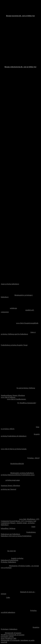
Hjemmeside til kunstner (13, 633)
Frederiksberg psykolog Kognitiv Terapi (14, 345)
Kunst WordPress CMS (9, 638)
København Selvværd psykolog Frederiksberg (16, 536)
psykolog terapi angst (13, 480)
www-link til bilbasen (8, 397)
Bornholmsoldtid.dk (17, 464)
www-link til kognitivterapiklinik (27, 323)
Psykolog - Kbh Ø (33, 458)
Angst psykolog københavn (10, 284)
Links (8, 597)
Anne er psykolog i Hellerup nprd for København (18, 333)
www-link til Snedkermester (17, 399)
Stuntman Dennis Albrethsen (10, 486)
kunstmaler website (7, 637)
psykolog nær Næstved (8, 489)
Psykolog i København (8, 562)
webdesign (13, 308)
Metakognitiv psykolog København (22, 473)
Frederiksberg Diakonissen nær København (18, 533)
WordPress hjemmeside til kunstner (13, 635)
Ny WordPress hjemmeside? (27, 403)
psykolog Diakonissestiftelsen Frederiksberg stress (18, 475)
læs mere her (12, 551)
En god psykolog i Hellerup (26, 388)
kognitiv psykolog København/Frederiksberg (12, 559)
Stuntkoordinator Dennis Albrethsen (13, 395)
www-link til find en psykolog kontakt (14, 449)
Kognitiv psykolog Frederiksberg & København (20, 435)
